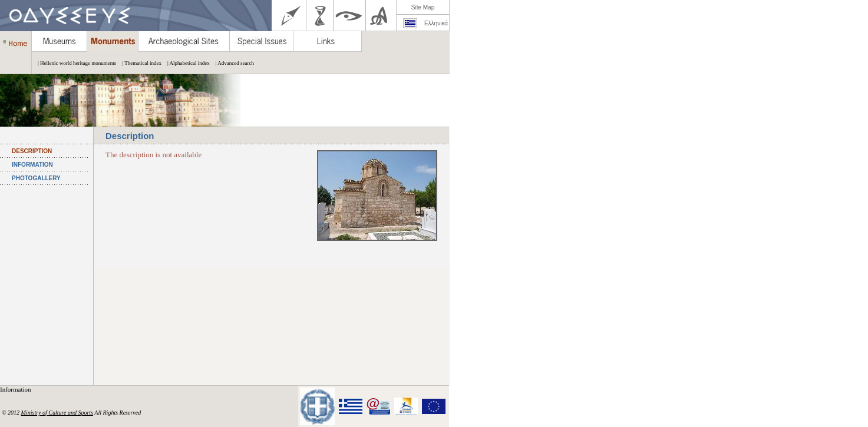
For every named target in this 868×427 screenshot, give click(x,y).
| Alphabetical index (186, 63)
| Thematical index (139, 63)
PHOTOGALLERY (36, 178)
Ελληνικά (436, 23)
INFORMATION (32, 165)
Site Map (423, 7)
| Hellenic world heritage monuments (74, 63)
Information (16, 389)
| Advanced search (232, 63)
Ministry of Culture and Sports (57, 413)
